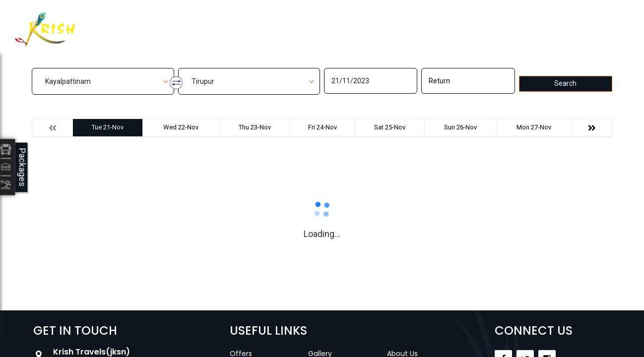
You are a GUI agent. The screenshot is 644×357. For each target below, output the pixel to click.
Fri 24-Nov (322, 127)
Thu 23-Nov (255, 127)
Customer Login (482, 24)
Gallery (339, 23)
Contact (387, 23)
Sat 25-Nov (390, 127)
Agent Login (561, 21)
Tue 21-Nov (108, 127)
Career (435, 23)
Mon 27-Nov (534, 127)
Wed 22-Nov (181, 127)
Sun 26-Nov (460, 127)
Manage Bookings (272, 23)
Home (207, 23)
